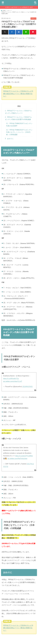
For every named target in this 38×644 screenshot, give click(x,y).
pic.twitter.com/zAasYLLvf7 (13, 381)
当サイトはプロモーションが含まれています (20, 7)
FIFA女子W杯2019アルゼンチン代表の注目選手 (19, 125)
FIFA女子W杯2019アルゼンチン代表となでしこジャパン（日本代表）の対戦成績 (19, 132)
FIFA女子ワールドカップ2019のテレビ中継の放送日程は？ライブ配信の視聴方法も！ (18, 94)
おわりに (9, 139)
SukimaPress (19, 3)
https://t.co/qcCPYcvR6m (24, 456)
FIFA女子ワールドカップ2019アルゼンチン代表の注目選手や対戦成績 (18, 118)
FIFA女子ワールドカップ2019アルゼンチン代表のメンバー (18, 112)
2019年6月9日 (28, 387)
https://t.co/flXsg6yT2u (11, 379)
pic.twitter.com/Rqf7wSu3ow (17, 459)
